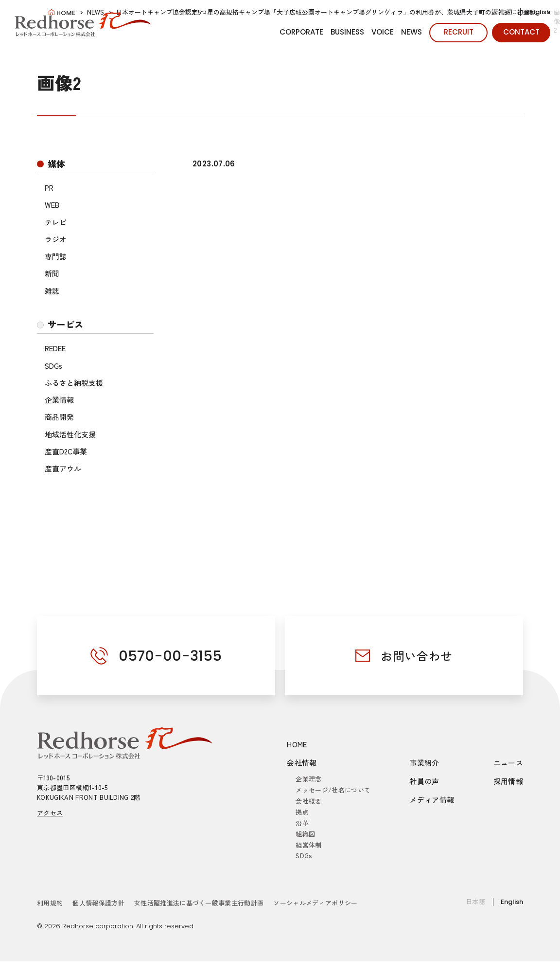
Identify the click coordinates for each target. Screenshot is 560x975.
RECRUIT (459, 32)
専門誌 (56, 256)
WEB (52, 205)
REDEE (55, 348)
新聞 (52, 273)
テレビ (56, 222)
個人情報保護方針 (98, 903)
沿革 (302, 823)
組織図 (305, 834)
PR (49, 188)
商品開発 (59, 417)
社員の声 (424, 781)
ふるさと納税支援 (74, 383)
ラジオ (56, 239)
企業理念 (308, 779)
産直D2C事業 (66, 451)
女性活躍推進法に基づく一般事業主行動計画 (199, 903)
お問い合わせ (417, 656)
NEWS (411, 32)
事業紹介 (424, 763)
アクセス (50, 813)
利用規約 (50, 903)
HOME (297, 744)
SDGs (53, 366)
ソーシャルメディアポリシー (315, 903)
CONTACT (521, 32)
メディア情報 (432, 800)
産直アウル (63, 468)
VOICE (383, 32)
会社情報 (302, 763)
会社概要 (308, 801)
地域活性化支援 (70, 434)
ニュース (508, 763)
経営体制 (308, 845)
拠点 (302, 812)
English (539, 12)
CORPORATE (301, 32)
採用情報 (508, 781)
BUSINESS (347, 32)
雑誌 (52, 291)
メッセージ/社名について (333, 790)
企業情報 (59, 400)
